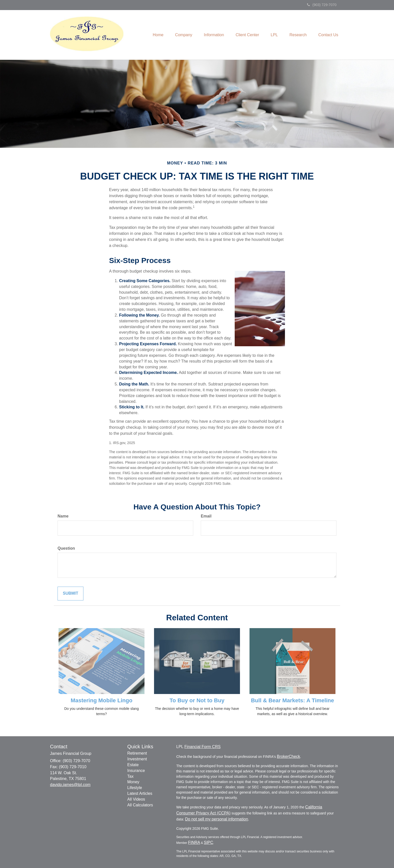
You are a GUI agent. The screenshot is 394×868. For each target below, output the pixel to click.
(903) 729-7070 (322, 5)
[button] (178, 35)
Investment (137, 759)
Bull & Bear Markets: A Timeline (293, 700)
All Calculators (140, 805)
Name (63, 516)
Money (133, 782)
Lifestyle (135, 788)
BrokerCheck (288, 756)
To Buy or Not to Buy (197, 700)
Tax (131, 776)
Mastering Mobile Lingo (102, 700)
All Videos (136, 799)
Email (206, 516)
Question (66, 548)
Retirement (137, 753)
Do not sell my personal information (217, 819)
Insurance (136, 771)
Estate (133, 765)
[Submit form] (70, 594)
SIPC (208, 842)
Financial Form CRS (203, 747)
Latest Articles (140, 793)
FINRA (194, 842)
